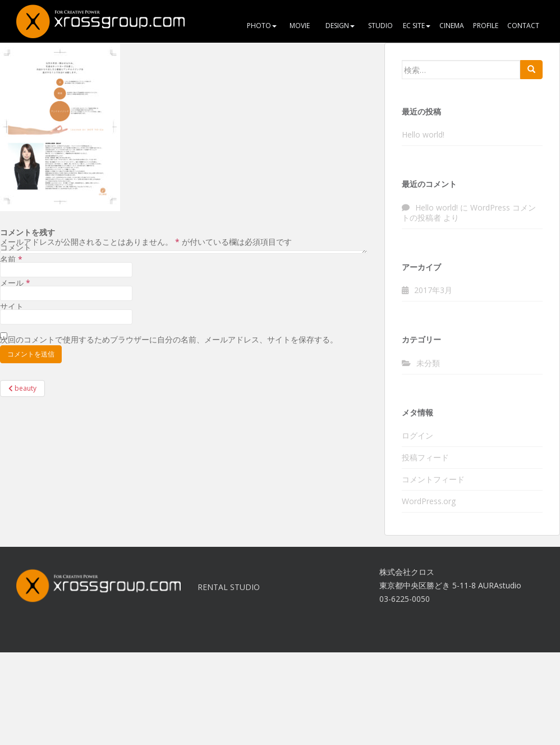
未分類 (428, 363)
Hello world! (423, 134)
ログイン (417, 435)
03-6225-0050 (405, 599)
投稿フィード (425, 457)
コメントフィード (433, 479)
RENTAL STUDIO (229, 587)
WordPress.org (429, 501)
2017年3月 (433, 290)
